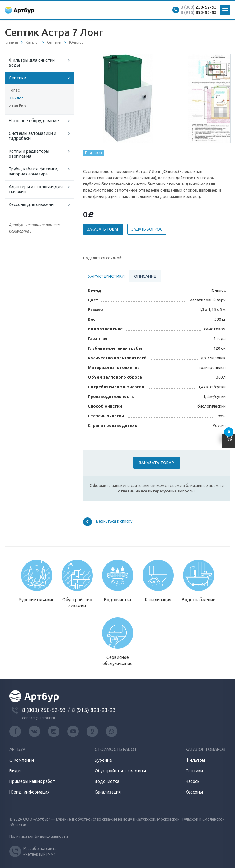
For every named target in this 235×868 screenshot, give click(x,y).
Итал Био (17, 106)
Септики (17, 78)
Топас (14, 90)
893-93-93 (199, 12)
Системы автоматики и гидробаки (33, 136)
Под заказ (94, 153)
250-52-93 (199, 7)
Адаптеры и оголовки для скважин (36, 189)
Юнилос (16, 98)
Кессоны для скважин (31, 204)
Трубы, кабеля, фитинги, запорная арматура (33, 171)
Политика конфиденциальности (39, 836)
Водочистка (107, 781)
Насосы (193, 781)
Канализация (108, 792)
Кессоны (194, 792)
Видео (16, 771)
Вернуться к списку (108, 522)
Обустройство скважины (120, 771)
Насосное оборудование (34, 121)
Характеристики (106, 276)
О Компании (22, 760)
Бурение (103, 760)
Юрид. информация (29, 792)
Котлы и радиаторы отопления (29, 154)
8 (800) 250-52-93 (44, 710)
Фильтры (195, 760)
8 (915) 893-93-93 (94, 710)
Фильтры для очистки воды (32, 63)
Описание (145, 276)
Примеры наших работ (32, 781)
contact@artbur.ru (39, 718)
